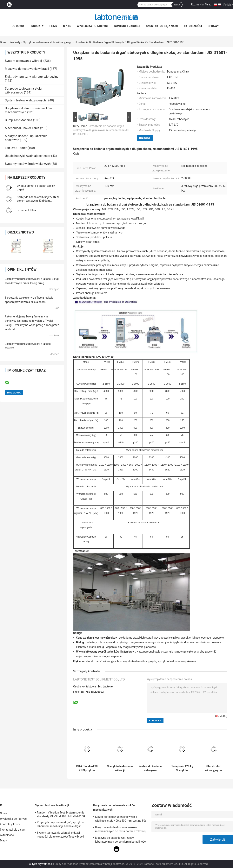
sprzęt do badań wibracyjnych (138, 661)
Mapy (3, 840)
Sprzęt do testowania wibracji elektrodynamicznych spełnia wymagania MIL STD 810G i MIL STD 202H (120, 768)
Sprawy (213, 26)
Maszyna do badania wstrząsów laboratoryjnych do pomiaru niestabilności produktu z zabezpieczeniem (121, 840)
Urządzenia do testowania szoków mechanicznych (114, 807)
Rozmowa (145, 138)
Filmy (53, 26)
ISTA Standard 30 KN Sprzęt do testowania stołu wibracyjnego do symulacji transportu (87, 768)
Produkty (37, 26)
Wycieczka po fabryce (93, 26)
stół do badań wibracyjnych (102, 661)
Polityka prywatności (40, 864)
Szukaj (177, 5)
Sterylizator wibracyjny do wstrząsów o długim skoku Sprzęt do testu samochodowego (213, 768)
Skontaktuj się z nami (162, 26)
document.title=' (27, 210)
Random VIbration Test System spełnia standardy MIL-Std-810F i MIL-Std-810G (61, 814)
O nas (67, 26)
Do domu (18, 26)
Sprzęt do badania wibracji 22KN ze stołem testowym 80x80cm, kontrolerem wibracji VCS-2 (38, 201)
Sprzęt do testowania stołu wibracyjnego (48, 42)
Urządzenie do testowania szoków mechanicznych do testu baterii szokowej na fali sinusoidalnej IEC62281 (120, 830)
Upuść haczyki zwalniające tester (28, 156)
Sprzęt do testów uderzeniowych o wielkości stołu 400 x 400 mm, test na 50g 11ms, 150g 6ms (121, 819)
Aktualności (193, 26)
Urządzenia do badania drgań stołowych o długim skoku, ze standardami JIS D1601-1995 (101, 130)
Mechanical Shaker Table (22, 128)
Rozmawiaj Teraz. (202, 4)
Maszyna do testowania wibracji (27, 69)
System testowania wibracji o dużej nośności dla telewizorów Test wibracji (60, 835)
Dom (3, 42)
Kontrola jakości (127, 26)
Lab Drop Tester (16, 148)
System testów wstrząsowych (25, 100)
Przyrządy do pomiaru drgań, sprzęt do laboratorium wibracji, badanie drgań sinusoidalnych (60, 825)
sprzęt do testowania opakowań (177, 661)
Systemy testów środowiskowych (28, 164)
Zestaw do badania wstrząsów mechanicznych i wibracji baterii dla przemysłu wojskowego (150, 768)
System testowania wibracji (24, 61)
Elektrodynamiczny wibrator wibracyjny (32, 77)
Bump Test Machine (19, 120)
